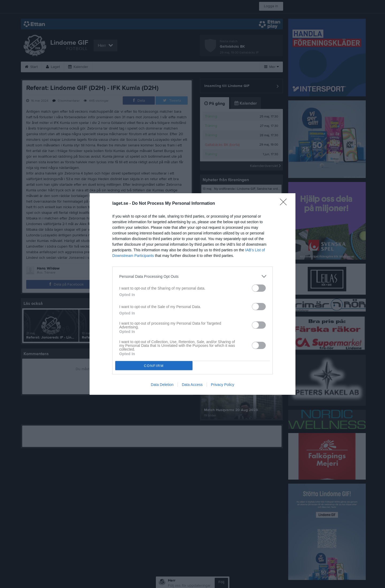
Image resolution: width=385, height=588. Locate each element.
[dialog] (192, 294)
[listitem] (192, 276)
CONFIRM (154, 366)
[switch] (259, 288)
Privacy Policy (223, 385)
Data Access (192, 385)
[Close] (285, 204)
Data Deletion (162, 385)
